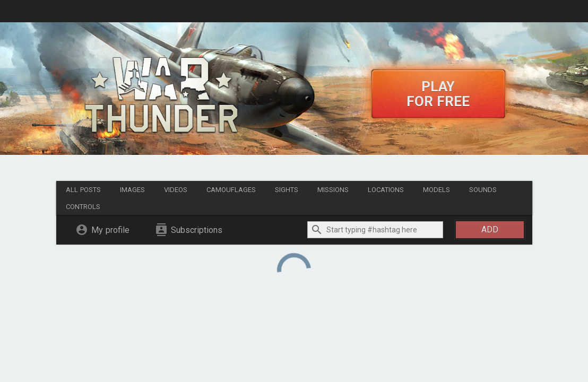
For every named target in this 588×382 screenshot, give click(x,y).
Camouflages (231, 190)
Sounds (483, 190)
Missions (333, 190)
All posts (83, 190)
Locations (386, 190)
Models (436, 190)
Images (132, 190)
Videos (176, 190)
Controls (83, 207)
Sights (287, 190)
